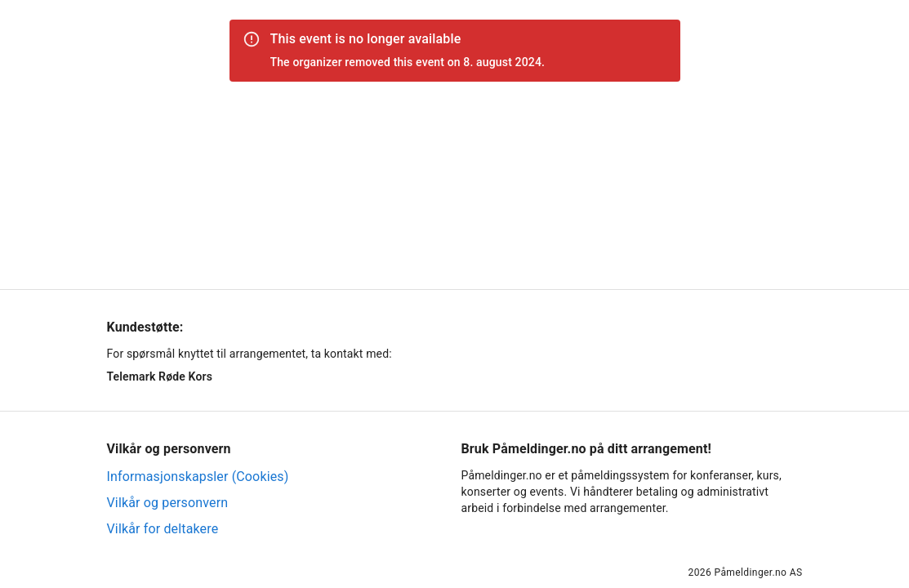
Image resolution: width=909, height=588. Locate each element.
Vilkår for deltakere (163, 529)
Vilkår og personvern (168, 503)
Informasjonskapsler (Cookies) (198, 477)
